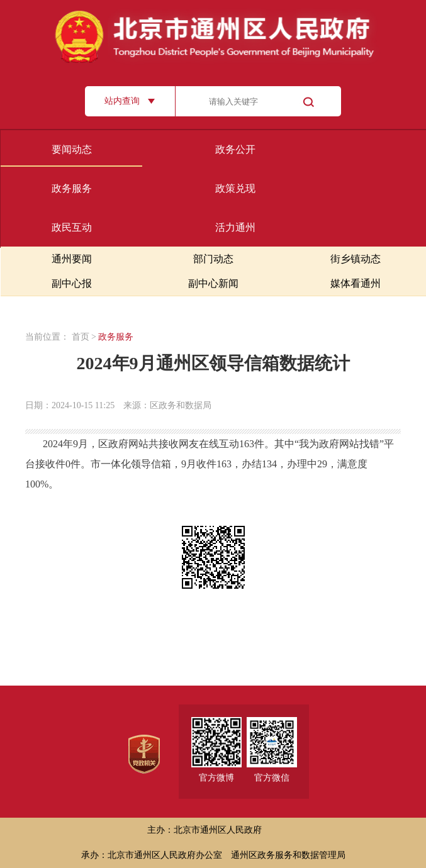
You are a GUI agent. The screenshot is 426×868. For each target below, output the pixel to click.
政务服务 (72, 188)
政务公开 (235, 149)
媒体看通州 (356, 283)
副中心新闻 (213, 283)
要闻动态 (72, 149)
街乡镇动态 (356, 259)
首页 (81, 337)
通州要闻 (72, 259)
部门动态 (213, 259)
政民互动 (72, 227)
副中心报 (72, 283)
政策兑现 (235, 188)
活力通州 (235, 227)
